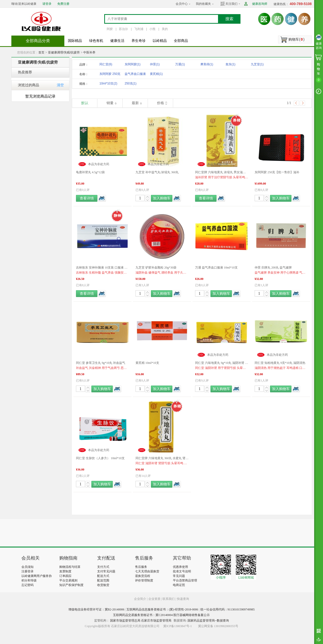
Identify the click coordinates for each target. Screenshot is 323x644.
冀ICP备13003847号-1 (178, 626)
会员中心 (182, 4)
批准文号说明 (182, 571)
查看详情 (87, 198)
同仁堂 (106, 64)
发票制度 (65, 571)
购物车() (296, 39)
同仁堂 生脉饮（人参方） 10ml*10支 (100, 458)
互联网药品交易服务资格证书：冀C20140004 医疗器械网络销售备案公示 (161, 615)
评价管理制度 (144, 580)
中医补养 (89, 52)
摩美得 (207, 64)
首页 (41, 52)
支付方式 (103, 567)
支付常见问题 (106, 571)
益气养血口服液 (135, 75)
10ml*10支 (108, 83)
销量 (110, 103)
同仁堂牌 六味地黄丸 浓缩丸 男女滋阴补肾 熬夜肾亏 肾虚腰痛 (222, 172)
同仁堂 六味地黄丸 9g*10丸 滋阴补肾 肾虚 (222, 363)
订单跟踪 (65, 576)
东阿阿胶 (133, 64)
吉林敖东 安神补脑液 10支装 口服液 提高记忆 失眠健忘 (102, 268)
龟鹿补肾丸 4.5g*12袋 (90, 172)
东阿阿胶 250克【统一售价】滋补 (277, 172)
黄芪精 (156, 74)
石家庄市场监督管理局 (156, 621)
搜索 (229, 19)
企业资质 (154, 599)
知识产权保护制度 (71, 585)
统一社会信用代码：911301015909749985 (228, 609)
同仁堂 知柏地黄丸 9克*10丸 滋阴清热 (280, 363)
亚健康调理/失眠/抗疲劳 (64, 52)
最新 (135, 103)
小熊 (152, 29)
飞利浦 (139, 29)
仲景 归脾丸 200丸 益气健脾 (273, 268)
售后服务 (141, 567)
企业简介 (140, 599)
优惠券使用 (180, 567)
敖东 (231, 64)
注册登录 (28, 571)
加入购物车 (162, 198)
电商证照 (179, 585)
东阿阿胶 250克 (110, 75)
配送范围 (103, 580)
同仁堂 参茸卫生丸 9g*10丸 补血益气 (101, 363)
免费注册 (63, 4)
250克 (131, 83)
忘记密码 (28, 585)
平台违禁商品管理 (185, 580)
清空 (60, 85)
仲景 (155, 64)
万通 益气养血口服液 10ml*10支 (216, 268)
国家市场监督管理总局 (125, 621)
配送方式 (103, 576)
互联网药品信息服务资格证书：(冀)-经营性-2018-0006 (162, 609)
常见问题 (179, 576)
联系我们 (169, 599)
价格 (160, 103)
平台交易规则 (68, 580)
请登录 (47, 4)
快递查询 (183, 599)
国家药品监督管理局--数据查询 (208, 621)
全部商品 (181, 41)
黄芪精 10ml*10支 (147, 363)
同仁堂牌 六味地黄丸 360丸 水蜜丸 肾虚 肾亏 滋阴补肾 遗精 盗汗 (162, 458)
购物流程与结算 (70, 567)
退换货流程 (143, 576)
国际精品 (75, 41)
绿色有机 (96, 41)
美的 (165, 29)
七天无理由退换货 (147, 571)
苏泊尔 (123, 29)
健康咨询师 (260, 4)
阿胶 (110, 29)
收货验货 (103, 585)
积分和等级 (29, 580)
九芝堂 (257, 64)
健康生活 (117, 41)
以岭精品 (160, 41)
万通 (180, 64)
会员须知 (28, 567)
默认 (85, 103)
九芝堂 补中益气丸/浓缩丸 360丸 (157, 172)
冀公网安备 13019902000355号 (218, 626)
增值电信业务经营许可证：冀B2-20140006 (96, 609)
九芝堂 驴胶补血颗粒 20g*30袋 (156, 268)
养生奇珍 (139, 41)
